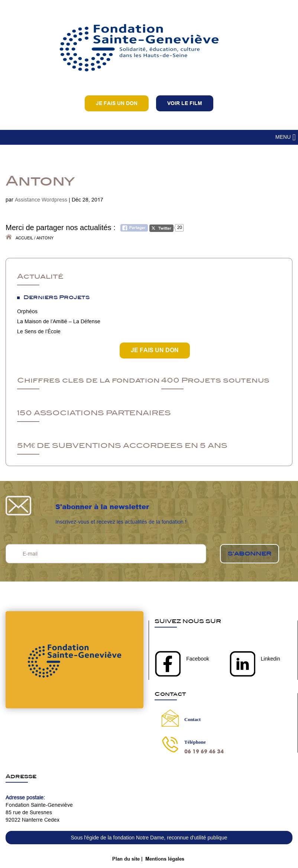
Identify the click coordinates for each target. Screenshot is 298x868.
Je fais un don (117, 103)
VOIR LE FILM (185, 103)
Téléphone (195, 742)
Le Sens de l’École (39, 331)
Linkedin (271, 659)
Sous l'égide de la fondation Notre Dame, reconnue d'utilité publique (149, 838)
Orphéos (27, 311)
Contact (192, 719)
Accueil (24, 238)
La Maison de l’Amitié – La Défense (59, 321)
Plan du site (126, 859)
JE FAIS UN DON (155, 350)
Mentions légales (165, 859)
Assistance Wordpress (41, 200)
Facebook (197, 659)
